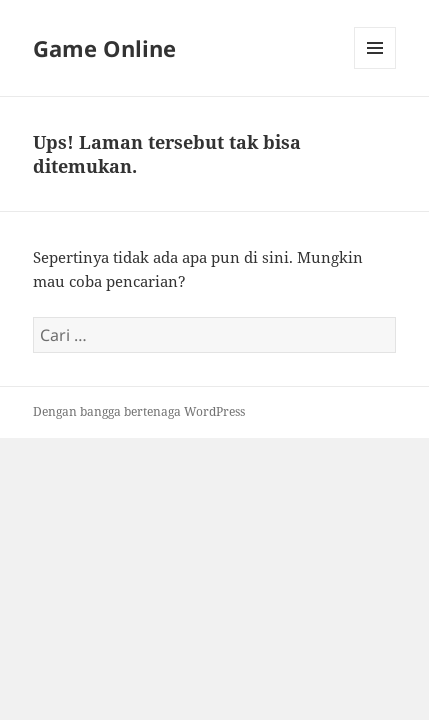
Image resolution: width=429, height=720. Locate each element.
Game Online (104, 48)
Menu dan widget (375, 68)
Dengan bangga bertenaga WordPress (139, 411)
